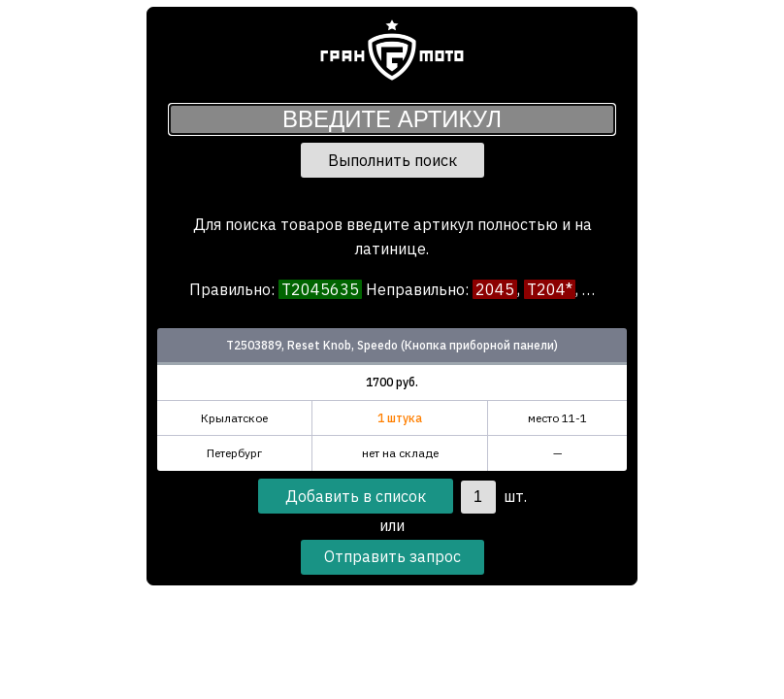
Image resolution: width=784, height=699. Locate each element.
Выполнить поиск (392, 160)
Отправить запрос (392, 556)
